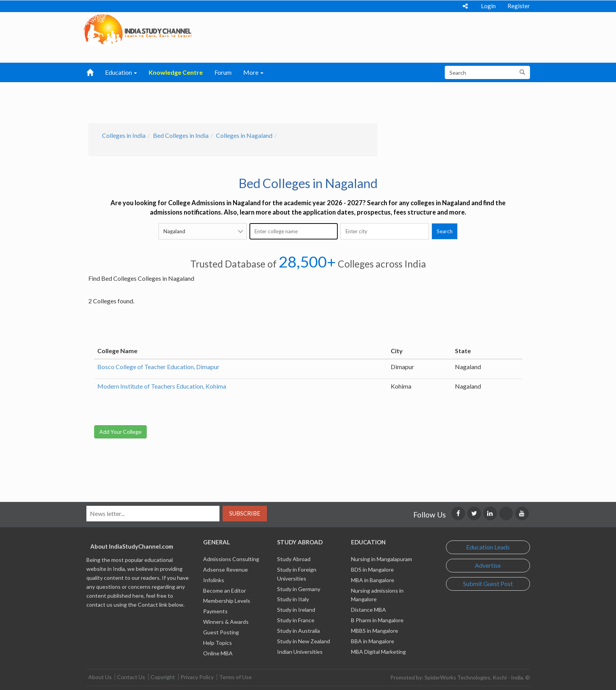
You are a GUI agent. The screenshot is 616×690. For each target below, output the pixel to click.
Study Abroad (294, 559)
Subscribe (245, 513)
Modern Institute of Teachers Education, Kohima (162, 386)
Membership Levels (227, 601)
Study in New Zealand (304, 641)
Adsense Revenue (226, 569)
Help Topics (218, 643)
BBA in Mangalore (373, 641)
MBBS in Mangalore (375, 631)
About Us (100, 677)
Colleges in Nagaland (244, 135)
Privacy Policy (197, 677)
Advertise (488, 565)
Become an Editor (225, 591)
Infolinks (214, 580)
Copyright (163, 677)
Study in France (296, 620)
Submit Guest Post (488, 584)
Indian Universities (300, 652)
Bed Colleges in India (181, 135)
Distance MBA (369, 610)
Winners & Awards (226, 622)
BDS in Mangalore (372, 569)
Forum (223, 72)
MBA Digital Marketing (378, 652)
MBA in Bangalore (373, 580)
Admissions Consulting (231, 559)
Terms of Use (235, 677)
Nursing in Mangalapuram (382, 559)
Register (519, 6)
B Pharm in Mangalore (377, 620)
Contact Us (131, 677)
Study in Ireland (296, 610)
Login (488, 6)
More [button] (253, 72)
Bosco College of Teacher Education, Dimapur (158, 367)
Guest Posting (221, 632)
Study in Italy (293, 599)
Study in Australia (298, 631)
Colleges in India (124, 135)
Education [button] (121, 72)
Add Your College (120, 432)
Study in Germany (299, 589)
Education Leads (488, 547)
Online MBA (218, 653)
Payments (215, 611)
